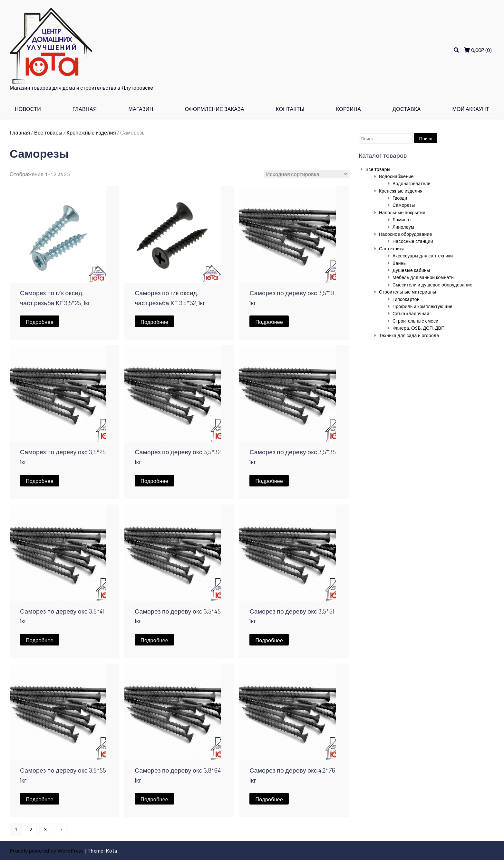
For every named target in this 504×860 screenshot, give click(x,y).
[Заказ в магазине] (307, 174)
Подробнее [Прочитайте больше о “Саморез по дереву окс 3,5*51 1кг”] (269, 640)
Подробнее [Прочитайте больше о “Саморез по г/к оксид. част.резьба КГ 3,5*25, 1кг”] (40, 322)
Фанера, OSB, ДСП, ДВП (419, 328)
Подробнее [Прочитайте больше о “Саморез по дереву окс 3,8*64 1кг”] (154, 799)
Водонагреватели (412, 183)
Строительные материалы (407, 292)
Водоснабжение (396, 176)
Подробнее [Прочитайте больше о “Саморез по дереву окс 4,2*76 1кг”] (269, 799)
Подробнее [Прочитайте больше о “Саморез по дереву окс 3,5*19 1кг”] (269, 322)
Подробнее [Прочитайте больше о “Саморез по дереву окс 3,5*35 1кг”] (269, 481)
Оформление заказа (214, 109)
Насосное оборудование (406, 234)
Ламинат (402, 220)
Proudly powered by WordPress (47, 850)
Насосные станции (413, 241)
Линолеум (403, 227)
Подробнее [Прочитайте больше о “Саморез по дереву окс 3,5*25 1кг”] (40, 481)
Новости (28, 109)
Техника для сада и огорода (409, 335)
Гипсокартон (406, 299)
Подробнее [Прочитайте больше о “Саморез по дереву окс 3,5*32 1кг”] (154, 481)
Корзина (349, 109)
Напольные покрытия (402, 212)
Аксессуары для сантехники (423, 256)
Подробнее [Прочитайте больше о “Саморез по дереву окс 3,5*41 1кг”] (40, 640)
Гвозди (400, 198)
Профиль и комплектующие (422, 306)
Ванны (400, 263)
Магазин (141, 109)
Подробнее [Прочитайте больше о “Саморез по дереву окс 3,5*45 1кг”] (154, 640)
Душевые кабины (411, 270)
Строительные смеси (416, 321)
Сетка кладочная (411, 313)
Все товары (48, 132)
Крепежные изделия (91, 132)
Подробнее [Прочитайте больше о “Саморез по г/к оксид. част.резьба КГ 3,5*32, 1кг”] (154, 322)
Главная (85, 109)
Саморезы (404, 205)
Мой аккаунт (471, 109)
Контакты (290, 109)
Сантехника (392, 249)
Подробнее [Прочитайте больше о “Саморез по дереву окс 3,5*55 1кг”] (40, 799)
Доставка (407, 109)
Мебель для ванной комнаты (424, 277)
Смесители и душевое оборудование (432, 285)
